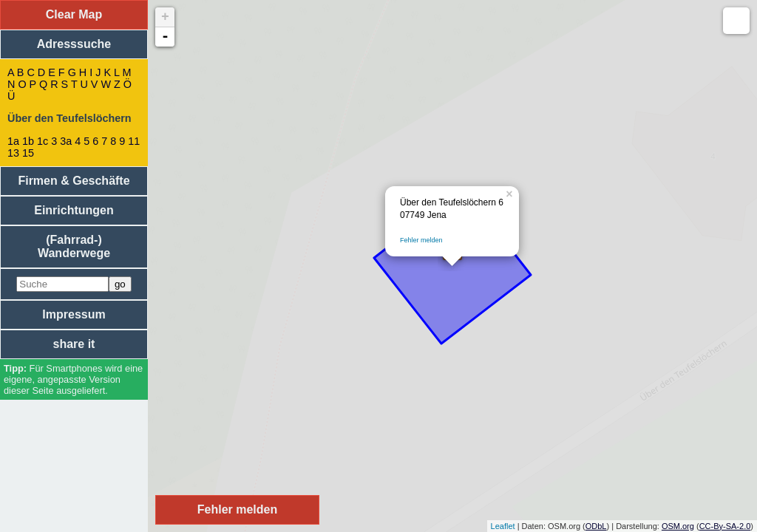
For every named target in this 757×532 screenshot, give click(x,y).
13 (13, 153)
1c (43, 141)
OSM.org (678, 526)
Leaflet (503, 526)
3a (66, 141)
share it (74, 344)
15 (28, 153)
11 (134, 141)
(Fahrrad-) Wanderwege (74, 246)
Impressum (74, 314)
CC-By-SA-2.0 (725, 526)
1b (28, 141)
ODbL (596, 526)
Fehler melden (421, 240)
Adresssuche (74, 44)
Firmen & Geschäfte (74, 181)
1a (13, 141)
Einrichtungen (74, 210)
